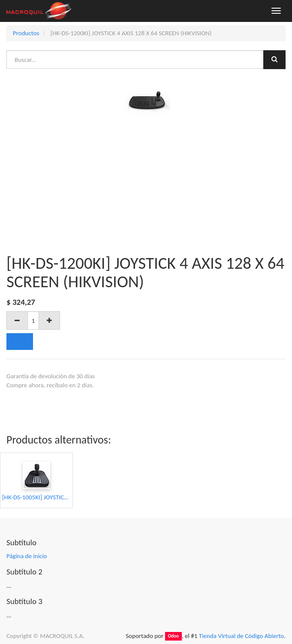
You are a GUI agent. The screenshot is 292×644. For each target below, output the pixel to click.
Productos (26, 33)
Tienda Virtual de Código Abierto (241, 636)
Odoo (173, 636)
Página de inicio (27, 556)
